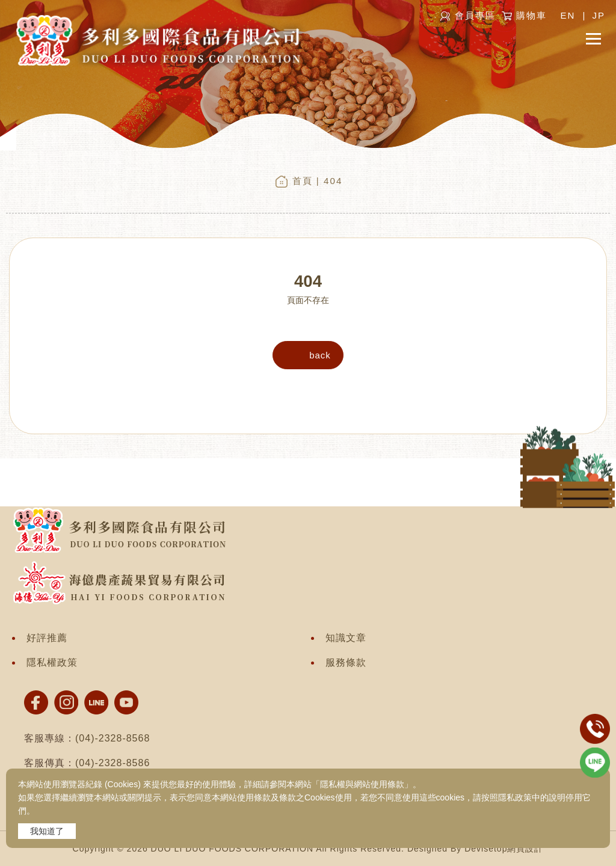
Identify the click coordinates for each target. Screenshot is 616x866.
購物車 (531, 15)
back (320, 355)
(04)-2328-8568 (112, 738)
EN (568, 15)
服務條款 (346, 662)
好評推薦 (47, 638)
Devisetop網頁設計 (504, 849)
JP (599, 15)
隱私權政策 (52, 662)
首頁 (303, 181)
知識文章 (346, 638)
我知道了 (47, 831)
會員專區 (475, 15)
